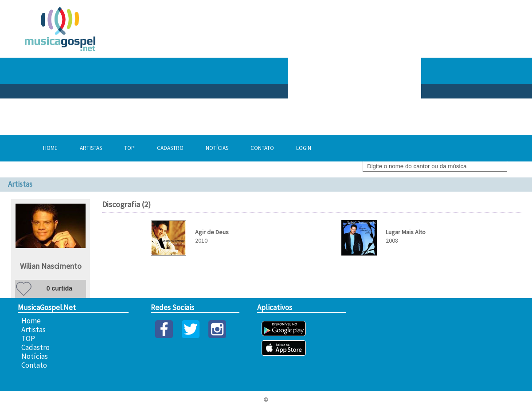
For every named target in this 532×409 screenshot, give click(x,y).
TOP (129, 148)
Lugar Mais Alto (406, 232)
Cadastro (170, 148)
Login (304, 148)
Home (50, 148)
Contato (262, 148)
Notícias (217, 148)
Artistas (91, 148)
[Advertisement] (378, 71)
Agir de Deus (212, 232)
